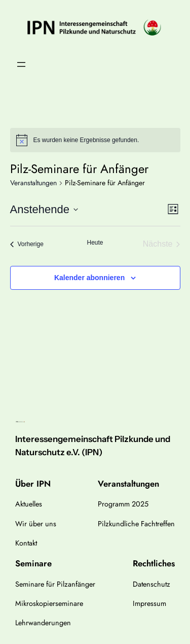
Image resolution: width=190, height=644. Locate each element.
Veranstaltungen (33, 183)
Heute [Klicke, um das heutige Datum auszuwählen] (95, 243)
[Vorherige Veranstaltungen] (27, 244)
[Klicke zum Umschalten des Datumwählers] (44, 209)
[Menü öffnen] (21, 64)
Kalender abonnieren (89, 278)
